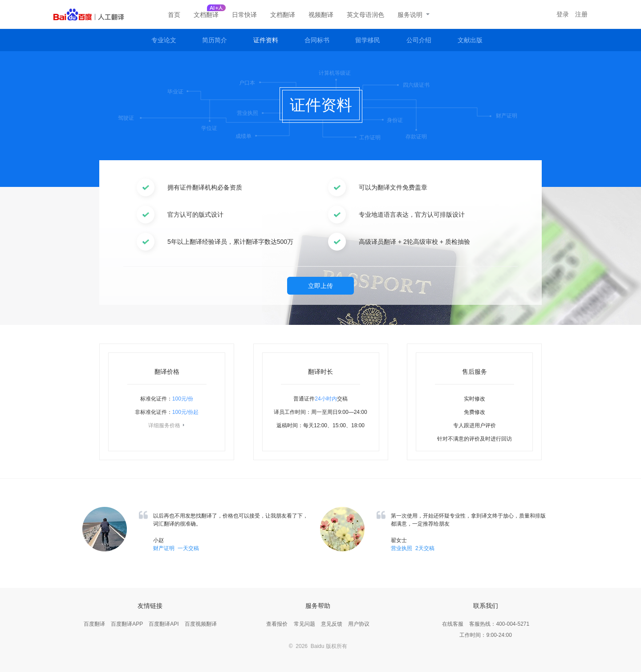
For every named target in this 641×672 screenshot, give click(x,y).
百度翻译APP (127, 624)
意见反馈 (332, 624)
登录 (563, 14)
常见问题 (304, 624)
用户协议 (359, 624)
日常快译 (244, 15)
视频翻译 (321, 15)
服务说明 (414, 15)
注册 (581, 14)
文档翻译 (206, 15)
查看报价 (277, 624)
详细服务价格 (167, 425)
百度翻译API (164, 624)
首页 (174, 15)
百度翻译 (94, 624)
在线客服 (453, 624)
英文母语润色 (365, 15)
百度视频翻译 (201, 624)
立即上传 (320, 286)
